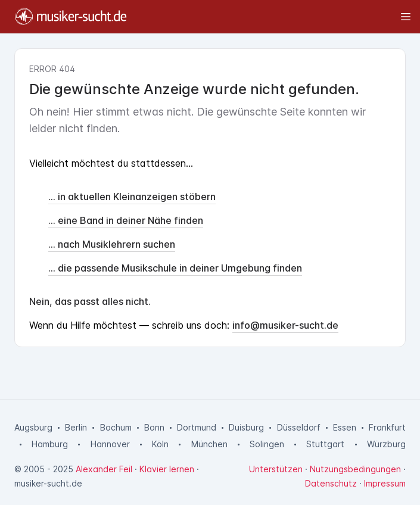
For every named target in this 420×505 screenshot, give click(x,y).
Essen (345, 427)
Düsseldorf (299, 427)
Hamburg (50, 444)
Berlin (76, 427)
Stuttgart (325, 444)
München (209, 444)
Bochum (116, 427)
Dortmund (197, 427)
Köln (160, 444)
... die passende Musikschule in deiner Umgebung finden (175, 268)
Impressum (385, 483)
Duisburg (246, 427)
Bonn (154, 427)
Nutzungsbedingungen (355, 469)
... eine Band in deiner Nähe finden (126, 220)
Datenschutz (331, 483)
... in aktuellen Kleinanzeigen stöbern (132, 197)
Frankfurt (387, 427)
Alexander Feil (104, 469)
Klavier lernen (167, 469)
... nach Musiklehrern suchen (112, 244)
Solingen (267, 444)
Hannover (110, 444)
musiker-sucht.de (48, 483)
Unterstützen (276, 469)
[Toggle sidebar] (275, 17)
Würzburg (386, 444)
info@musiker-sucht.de (285, 325)
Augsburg (33, 427)
